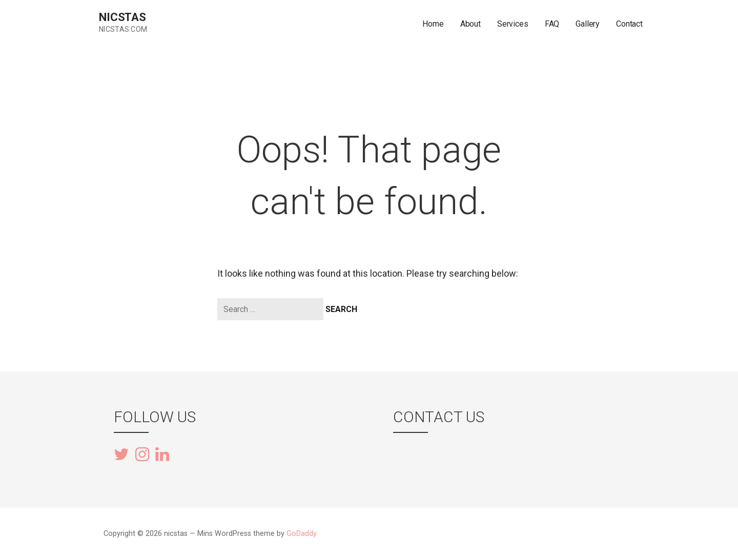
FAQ (552, 24)
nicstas (122, 17)
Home (433, 24)
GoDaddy (302, 534)
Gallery (588, 24)
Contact (629, 24)
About (470, 24)
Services (513, 24)
